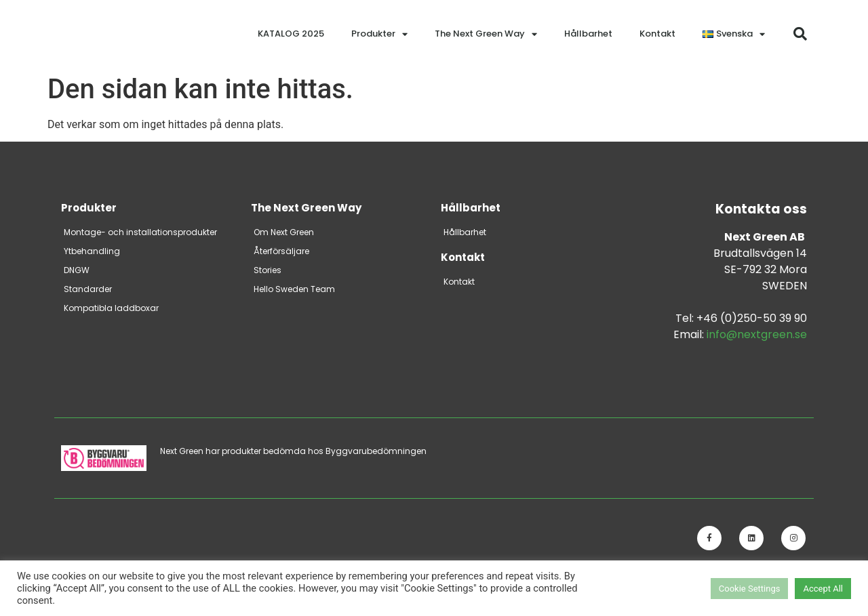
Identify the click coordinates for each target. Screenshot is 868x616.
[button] (800, 34)
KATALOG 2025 (291, 34)
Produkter (379, 34)
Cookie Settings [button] (750, 589)
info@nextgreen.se (757, 334)
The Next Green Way (486, 34)
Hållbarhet (588, 34)
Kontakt (657, 34)
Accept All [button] (823, 589)
